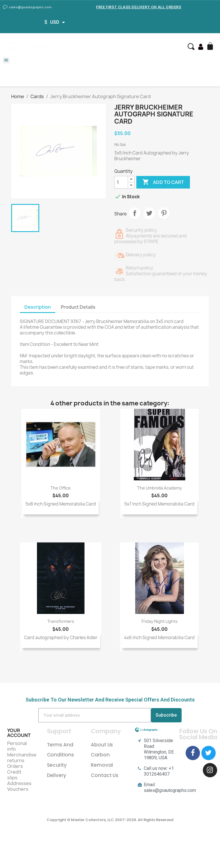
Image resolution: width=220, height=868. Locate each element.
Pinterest (164, 213)
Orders (15, 766)
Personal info (17, 746)
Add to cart (163, 182)
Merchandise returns (22, 758)
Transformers (61, 621)
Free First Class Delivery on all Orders (139, 7)
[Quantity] (121, 182)
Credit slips (14, 775)
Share (135, 213)
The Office (61, 488)
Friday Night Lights (160, 621)
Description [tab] (38, 307)
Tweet (149, 213)
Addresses (19, 783)
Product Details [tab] (78, 307)
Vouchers (18, 789)
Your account (19, 733)
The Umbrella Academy (160, 488)
